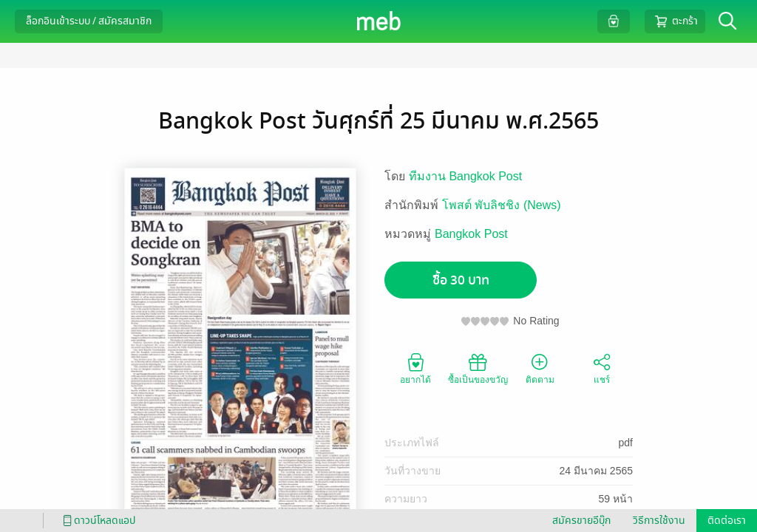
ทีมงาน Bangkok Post (465, 176)
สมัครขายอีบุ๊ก (581, 521)
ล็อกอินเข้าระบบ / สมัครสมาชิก (89, 21)
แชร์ (602, 368)
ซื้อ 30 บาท (461, 280)
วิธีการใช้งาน (659, 521)
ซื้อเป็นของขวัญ (478, 368)
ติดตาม (540, 368)
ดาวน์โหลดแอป (97, 521)
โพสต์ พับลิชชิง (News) (502, 205)
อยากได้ (415, 368)
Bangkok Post (471, 234)
